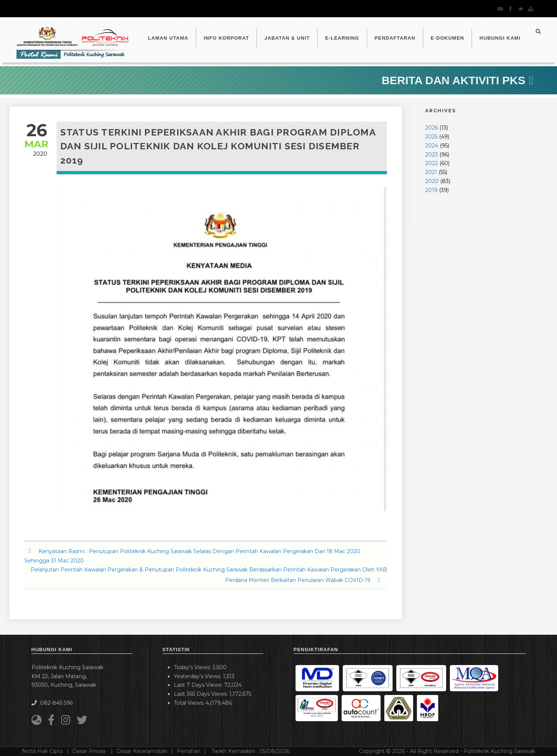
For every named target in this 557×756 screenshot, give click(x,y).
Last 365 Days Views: (202, 694)
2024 (432, 146)
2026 (432, 128)
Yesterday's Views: (198, 676)
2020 (432, 181)
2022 (432, 163)
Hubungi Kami (500, 38)
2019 (431, 190)
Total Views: (190, 703)
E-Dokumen (447, 38)
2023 (432, 155)
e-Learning (342, 38)
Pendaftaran (395, 38)
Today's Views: (193, 667)
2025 (431, 137)
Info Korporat (226, 38)
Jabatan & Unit (287, 38)
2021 (431, 172)
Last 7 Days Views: (199, 685)
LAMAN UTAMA (168, 38)
